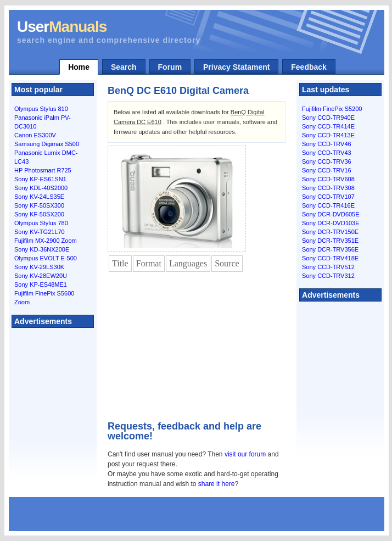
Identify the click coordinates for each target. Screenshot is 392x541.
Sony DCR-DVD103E (331, 223)
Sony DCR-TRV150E (330, 232)
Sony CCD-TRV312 (328, 276)
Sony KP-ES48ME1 (41, 285)
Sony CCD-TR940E (328, 118)
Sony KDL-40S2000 (41, 188)
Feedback (309, 67)
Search (124, 67)
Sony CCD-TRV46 (327, 144)
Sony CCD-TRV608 (328, 179)
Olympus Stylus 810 (41, 109)
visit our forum (245, 454)
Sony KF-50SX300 (39, 205)
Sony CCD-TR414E (328, 126)
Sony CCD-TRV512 (328, 267)
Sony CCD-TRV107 (328, 197)
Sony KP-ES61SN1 (40, 179)
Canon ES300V (35, 135)
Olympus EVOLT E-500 (46, 258)
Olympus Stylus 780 (41, 223)
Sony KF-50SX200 (39, 214)
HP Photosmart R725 (43, 170)
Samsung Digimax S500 (47, 144)
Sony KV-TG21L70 (40, 232)
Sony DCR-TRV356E (330, 249)
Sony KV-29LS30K (39, 267)
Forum (170, 67)
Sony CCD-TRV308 (328, 188)
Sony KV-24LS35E (39, 197)
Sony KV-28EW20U (41, 276)
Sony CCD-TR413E (328, 135)
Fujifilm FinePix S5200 (332, 109)
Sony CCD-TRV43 (327, 153)
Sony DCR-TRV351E (330, 241)
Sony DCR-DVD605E (331, 214)
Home (79, 67)
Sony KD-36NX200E (42, 249)
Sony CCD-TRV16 (327, 170)
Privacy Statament (236, 67)
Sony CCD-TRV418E (330, 258)
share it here (217, 484)
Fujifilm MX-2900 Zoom (46, 241)
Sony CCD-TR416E (328, 205)
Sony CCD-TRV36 (327, 161)
